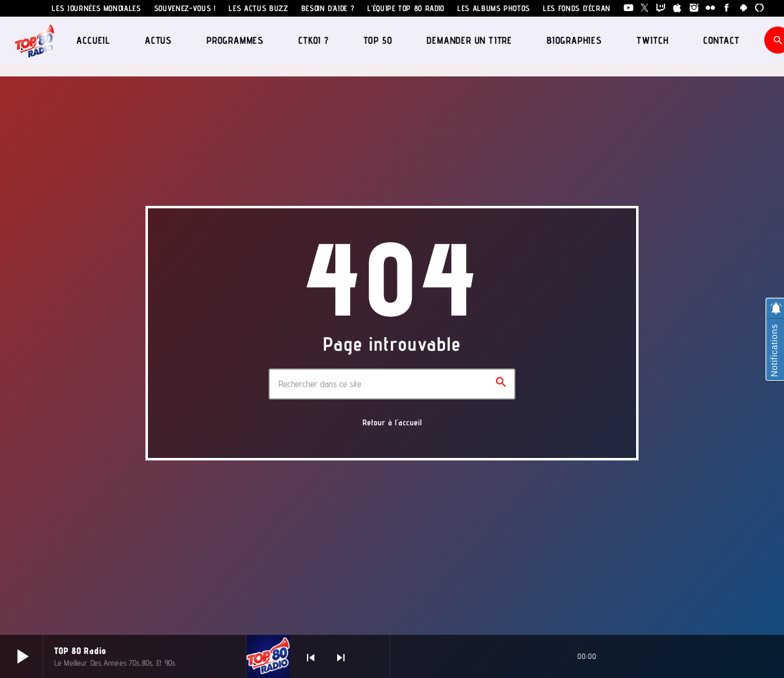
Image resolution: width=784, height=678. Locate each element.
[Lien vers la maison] (35, 40)
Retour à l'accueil (392, 423)
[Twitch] (661, 8)
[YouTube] (628, 8)
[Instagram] (694, 8)
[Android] (744, 8)
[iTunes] (678, 8)
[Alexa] (760, 8)
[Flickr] (710, 8)
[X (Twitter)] (645, 8)
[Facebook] (727, 8)
